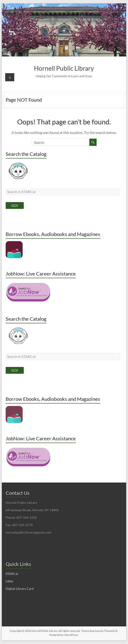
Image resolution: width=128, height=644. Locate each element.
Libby (9, 581)
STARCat (12, 574)
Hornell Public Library (64, 68)
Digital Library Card (20, 589)
